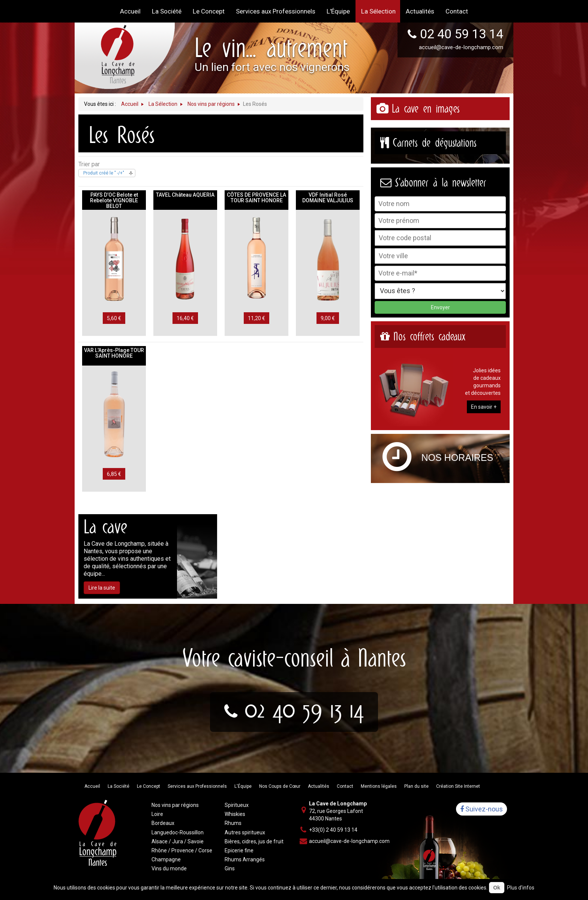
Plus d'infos (521, 888)
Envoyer (440, 307)
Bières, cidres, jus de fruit (254, 841)
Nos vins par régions (175, 805)
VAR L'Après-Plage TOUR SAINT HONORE (114, 353)
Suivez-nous (481, 809)
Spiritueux (237, 805)
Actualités (319, 786)
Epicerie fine (239, 850)
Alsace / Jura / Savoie (178, 841)
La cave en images (426, 109)
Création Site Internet (458, 786)
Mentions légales (379, 786)
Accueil (92, 786)
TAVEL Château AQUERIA (185, 195)
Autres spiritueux (245, 832)
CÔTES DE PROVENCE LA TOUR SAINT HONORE (256, 198)
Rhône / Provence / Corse (182, 850)
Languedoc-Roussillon (178, 832)
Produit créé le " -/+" (104, 173)
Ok (497, 888)
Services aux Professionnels (197, 786)
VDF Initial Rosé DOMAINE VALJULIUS (328, 198)
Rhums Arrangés (245, 859)
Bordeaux (163, 823)
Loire (157, 814)
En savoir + (484, 407)
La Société (118, 786)
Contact (345, 786)
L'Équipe (243, 786)
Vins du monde (169, 868)
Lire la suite (102, 588)
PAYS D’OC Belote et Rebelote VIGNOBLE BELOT (114, 200)
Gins (230, 868)
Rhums (233, 823)
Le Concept (148, 786)
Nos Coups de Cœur (280, 786)
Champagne (166, 859)
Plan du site (416, 786)
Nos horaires (457, 458)
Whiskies (235, 814)
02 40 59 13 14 (462, 34)
